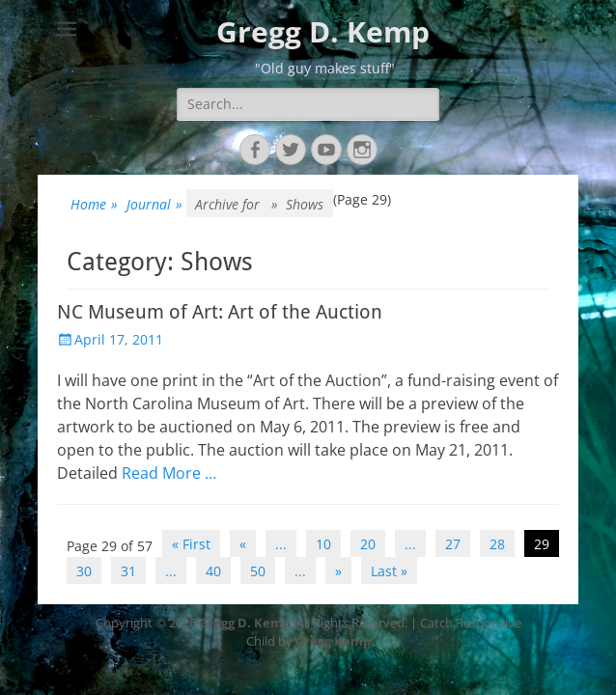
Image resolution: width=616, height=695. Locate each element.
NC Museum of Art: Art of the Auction (220, 312)
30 (84, 571)
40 (213, 571)
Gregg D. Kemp (323, 31)
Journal (154, 204)
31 (128, 571)
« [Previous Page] (243, 544)
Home (94, 204)
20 (368, 544)
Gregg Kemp (333, 641)
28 (497, 544)
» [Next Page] (338, 571)
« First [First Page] (191, 544)
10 (323, 544)
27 (453, 544)
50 (258, 571)
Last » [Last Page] (389, 571)
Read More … (169, 473)
